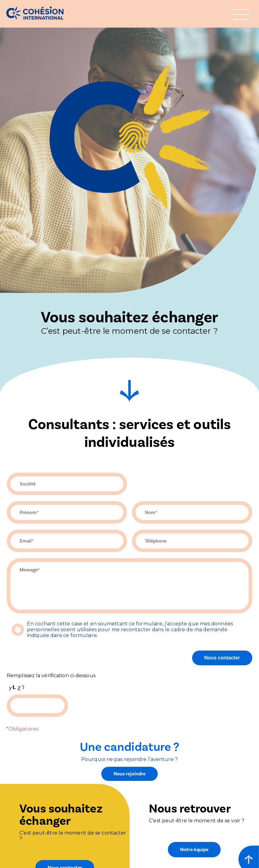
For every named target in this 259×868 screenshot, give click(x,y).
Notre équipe (194, 850)
